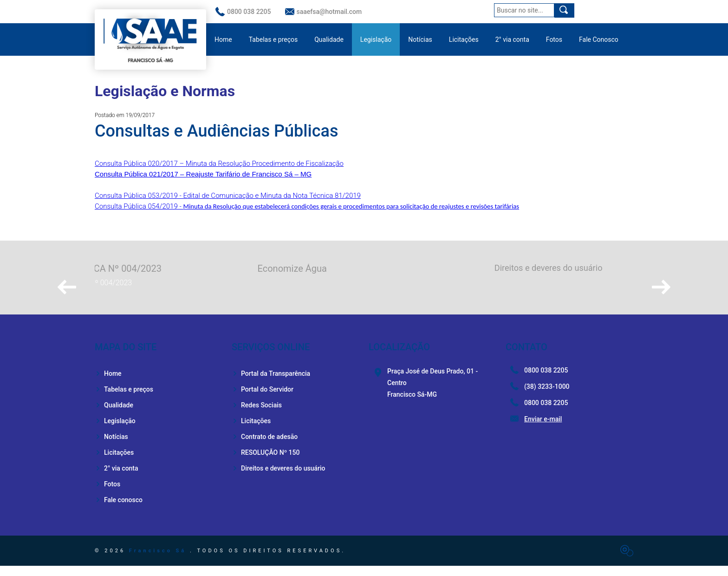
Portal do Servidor (263, 399)
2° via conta (512, 39)
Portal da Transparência (271, 384)
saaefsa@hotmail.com (324, 12)
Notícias (420, 39)
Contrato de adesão (265, 447)
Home (223, 39)
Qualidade (329, 39)
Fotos (554, 39)
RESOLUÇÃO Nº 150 (266, 463)
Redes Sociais (257, 415)
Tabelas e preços (273, 39)
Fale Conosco (599, 39)
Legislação (376, 39)
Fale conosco (119, 510)
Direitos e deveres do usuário (278, 478)
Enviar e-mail (543, 429)
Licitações (464, 39)
